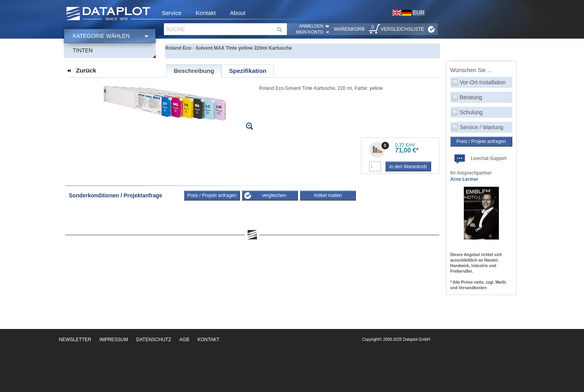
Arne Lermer (464, 179)
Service (172, 13)
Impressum (114, 340)
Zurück (86, 70)
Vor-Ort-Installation (483, 82)
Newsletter (75, 340)
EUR (419, 13)
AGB (184, 340)
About (237, 13)
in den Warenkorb (408, 167)
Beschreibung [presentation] (194, 71)
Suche (176, 29)
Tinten (83, 50)
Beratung (471, 97)
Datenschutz (154, 340)
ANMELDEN (311, 26)
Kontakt (206, 13)
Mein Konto (310, 32)
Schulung (471, 112)
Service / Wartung (482, 127)
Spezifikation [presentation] (248, 71)
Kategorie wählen (101, 36)
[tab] (194, 71)
